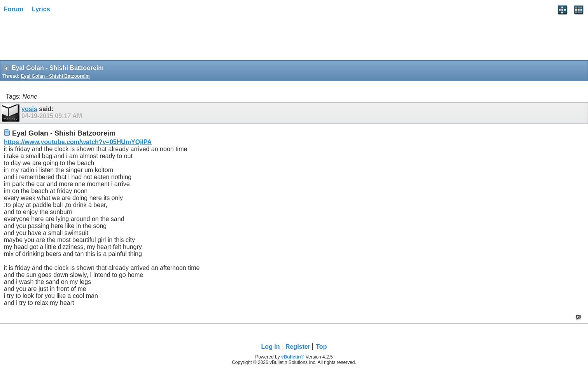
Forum (14, 9)
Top (321, 347)
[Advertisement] (62, 39)
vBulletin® (293, 357)
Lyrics (41, 9)
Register (298, 347)
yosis (29, 109)
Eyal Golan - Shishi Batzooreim (55, 76)
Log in (271, 347)
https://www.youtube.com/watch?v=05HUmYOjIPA (78, 142)
